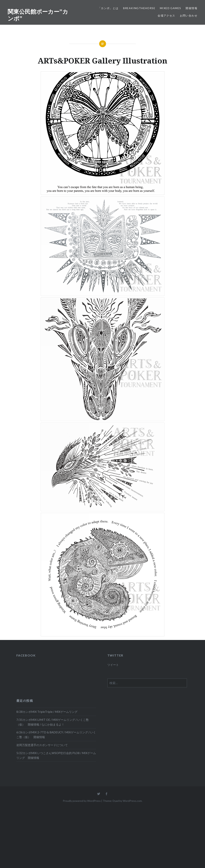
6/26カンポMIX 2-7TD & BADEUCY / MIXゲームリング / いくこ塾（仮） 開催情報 (56, 735)
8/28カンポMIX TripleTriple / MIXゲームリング (47, 712)
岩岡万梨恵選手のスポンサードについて (42, 745)
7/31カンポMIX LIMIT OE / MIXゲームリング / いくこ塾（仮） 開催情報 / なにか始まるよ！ (53, 722)
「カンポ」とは (108, 8)
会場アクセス (166, 16)
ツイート (113, 665)
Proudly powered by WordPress (82, 801)
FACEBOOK (26, 655)
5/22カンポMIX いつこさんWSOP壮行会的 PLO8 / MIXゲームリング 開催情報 (56, 755)
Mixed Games (170, 8)
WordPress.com (132, 801)
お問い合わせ (189, 16)
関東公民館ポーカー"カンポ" (38, 15)
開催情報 (191, 8)
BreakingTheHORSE (139, 8)
